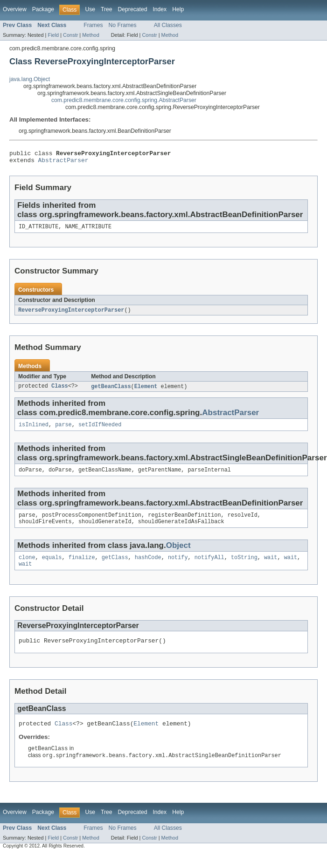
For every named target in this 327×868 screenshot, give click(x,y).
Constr (70, 35)
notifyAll (209, 567)
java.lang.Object (30, 79)
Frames (93, 25)
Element (146, 391)
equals (52, 567)
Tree (107, 9)
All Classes (168, 25)
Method (90, 35)
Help (178, 9)
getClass (115, 567)
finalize (82, 567)
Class (60, 391)
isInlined (34, 430)
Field (53, 35)
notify (178, 567)
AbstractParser (63, 163)
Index (160, 9)
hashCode (148, 567)
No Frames (123, 25)
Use (90, 9)
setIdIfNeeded (100, 430)
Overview (15, 9)
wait (271, 567)
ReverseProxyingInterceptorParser (71, 314)
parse (63, 430)
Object (178, 554)
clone (27, 567)
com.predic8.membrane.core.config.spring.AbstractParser (124, 100)
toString (244, 567)
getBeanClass (111, 391)
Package (43, 9)
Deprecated (133, 9)
